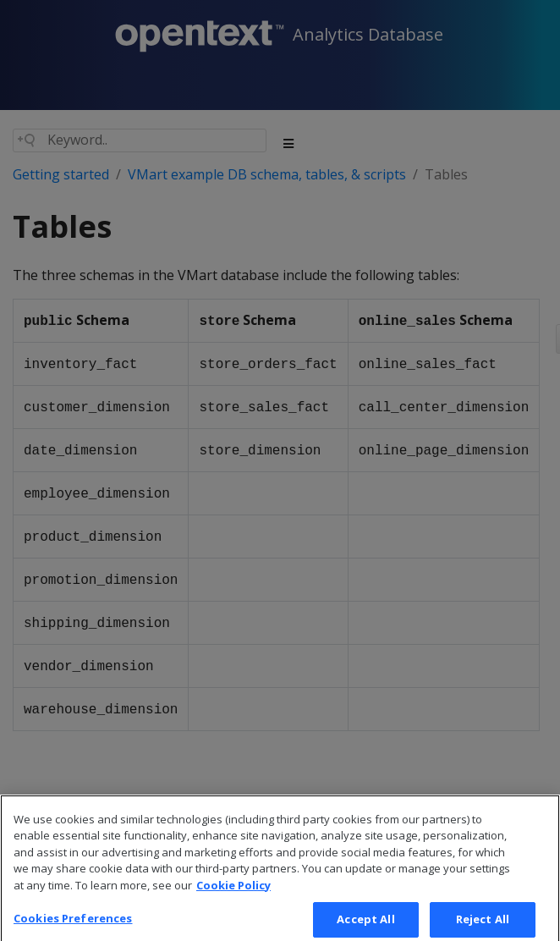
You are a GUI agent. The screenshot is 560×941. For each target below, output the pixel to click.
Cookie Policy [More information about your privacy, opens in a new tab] (233, 897)
